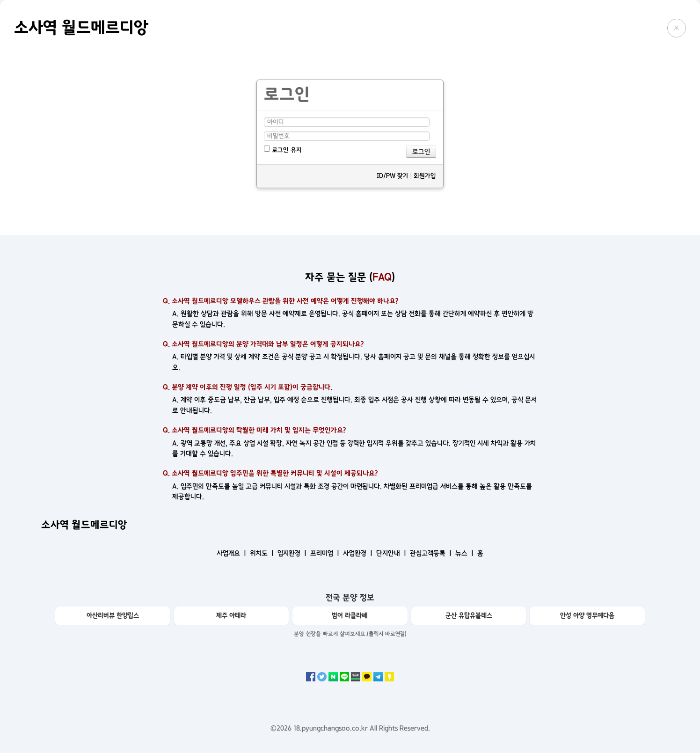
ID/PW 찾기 (392, 176)
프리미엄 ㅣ (326, 553)
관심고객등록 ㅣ (432, 553)
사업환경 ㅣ (359, 553)
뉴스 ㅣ (465, 553)
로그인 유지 (283, 150)
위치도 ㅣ (263, 553)
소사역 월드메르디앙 (81, 28)
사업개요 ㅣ (232, 553)
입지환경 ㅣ (293, 553)
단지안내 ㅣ (392, 553)
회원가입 (425, 176)
